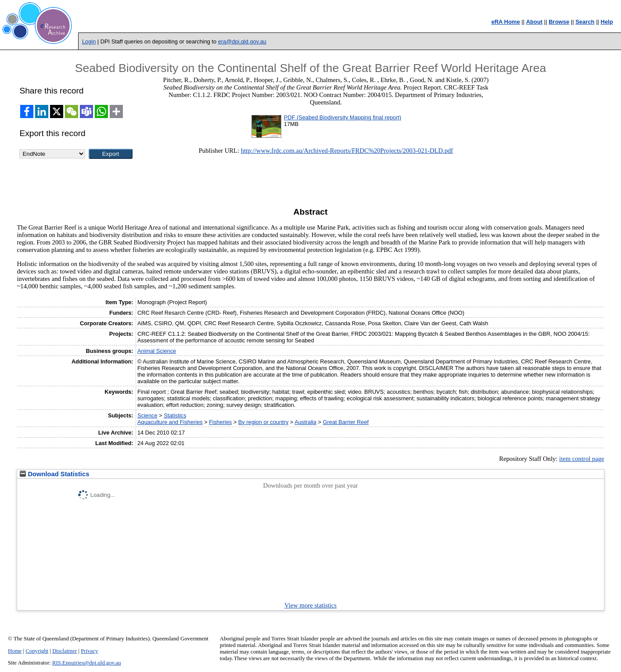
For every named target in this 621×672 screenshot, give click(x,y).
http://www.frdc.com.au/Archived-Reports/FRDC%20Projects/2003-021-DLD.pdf (347, 151)
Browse (559, 22)
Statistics (175, 415)
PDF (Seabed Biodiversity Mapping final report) (343, 117)
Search (585, 22)
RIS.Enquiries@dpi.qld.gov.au (87, 663)
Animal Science (157, 351)
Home (15, 651)
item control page (582, 459)
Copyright (37, 651)
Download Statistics (54, 474)
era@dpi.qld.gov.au (242, 41)
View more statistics (310, 605)
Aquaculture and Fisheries (170, 422)
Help (607, 22)
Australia (305, 422)
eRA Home (505, 22)
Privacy (89, 651)
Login (89, 41)
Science (147, 415)
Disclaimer (65, 651)
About (535, 22)
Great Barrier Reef (346, 422)
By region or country (264, 422)
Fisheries (220, 422)
